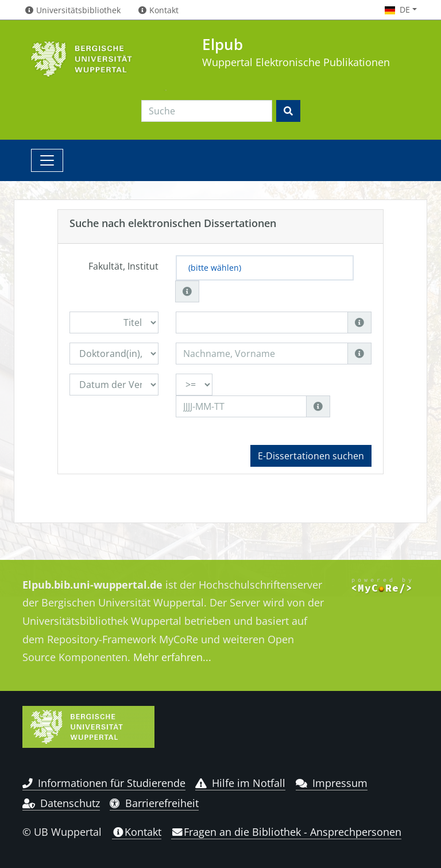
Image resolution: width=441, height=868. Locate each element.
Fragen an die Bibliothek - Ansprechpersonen (286, 832)
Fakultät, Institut (123, 266)
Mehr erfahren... (172, 657)
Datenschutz (61, 803)
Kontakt (137, 832)
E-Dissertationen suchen (311, 456)
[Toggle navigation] (47, 160)
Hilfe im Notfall (240, 783)
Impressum (332, 783)
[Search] (207, 111)
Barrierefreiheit (154, 803)
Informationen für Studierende (104, 783)
